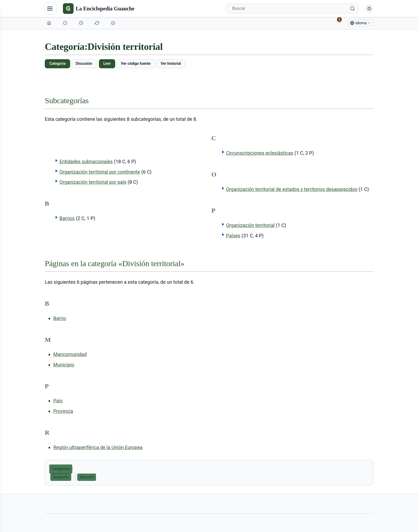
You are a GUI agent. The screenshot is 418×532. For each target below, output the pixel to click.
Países (233, 236)
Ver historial (171, 63)
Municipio (64, 365)
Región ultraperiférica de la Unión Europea (98, 447)
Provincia (63, 411)
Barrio (60, 318)
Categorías (61, 469)
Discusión (84, 63)
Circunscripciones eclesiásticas (260, 153)
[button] (57, 161)
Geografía (61, 477)
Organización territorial (250, 225)
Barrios (67, 218)
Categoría (57, 63)
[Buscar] (292, 9)
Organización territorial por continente (100, 172)
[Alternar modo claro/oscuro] (369, 9)
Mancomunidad (70, 354)
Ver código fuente (136, 63)
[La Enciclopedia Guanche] (99, 9)
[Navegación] (51, 9)
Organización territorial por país (93, 182)
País (58, 401)
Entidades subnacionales (86, 161)
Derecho (87, 477)
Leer (107, 63)
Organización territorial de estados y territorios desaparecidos (292, 189)
